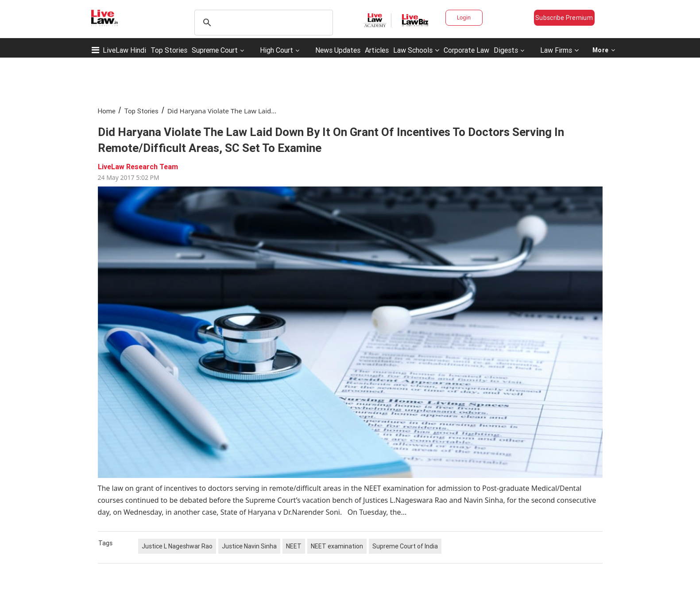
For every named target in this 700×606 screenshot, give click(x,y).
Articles (377, 50)
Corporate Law (466, 50)
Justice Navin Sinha (249, 546)
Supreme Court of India (405, 546)
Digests (506, 50)
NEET (294, 546)
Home (107, 111)
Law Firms (559, 50)
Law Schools (416, 50)
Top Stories (169, 50)
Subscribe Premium (564, 18)
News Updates (338, 50)
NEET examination (337, 546)
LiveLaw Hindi (124, 50)
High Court (277, 50)
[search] (262, 23)
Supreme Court (215, 50)
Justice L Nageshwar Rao (177, 546)
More (604, 50)
